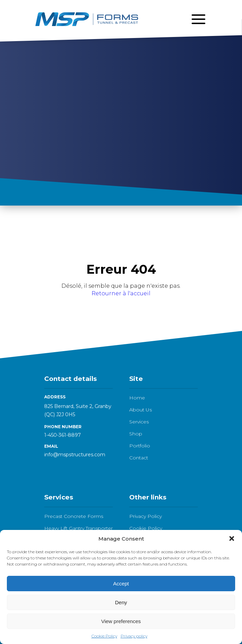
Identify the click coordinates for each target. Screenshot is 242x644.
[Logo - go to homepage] (87, 19)
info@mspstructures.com (75, 455)
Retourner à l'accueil (121, 293)
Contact (139, 458)
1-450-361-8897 (63, 435)
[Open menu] (198, 19)
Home (137, 398)
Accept (121, 584)
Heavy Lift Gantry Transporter (78, 528)
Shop (136, 434)
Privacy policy (134, 636)
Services (139, 422)
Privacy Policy (146, 516)
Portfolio (140, 446)
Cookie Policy (104, 636)
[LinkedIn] (48, 473)
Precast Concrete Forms (74, 516)
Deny (121, 602)
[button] (232, 538)
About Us (141, 410)
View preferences (121, 621)
